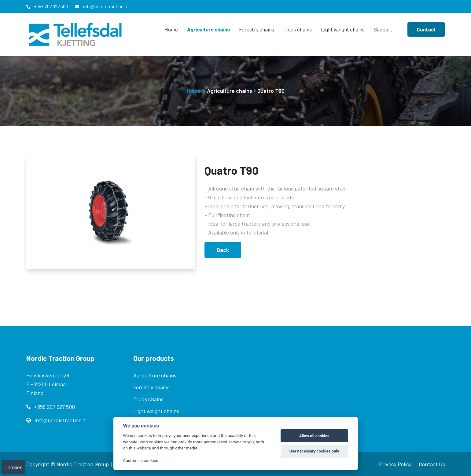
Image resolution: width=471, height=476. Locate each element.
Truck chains (298, 29)
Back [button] (223, 250)
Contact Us (432, 464)
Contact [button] (426, 29)
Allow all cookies (314, 436)
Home (171, 29)
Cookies (13, 467)
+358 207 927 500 (47, 6)
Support (383, 29)
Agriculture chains (208, 29)
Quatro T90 (271, 91)
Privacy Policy (395, 464)
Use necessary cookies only (314, 451)
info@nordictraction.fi (101, 6)
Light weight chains (343, 29)
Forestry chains (257, 29)
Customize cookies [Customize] (141, 460)
